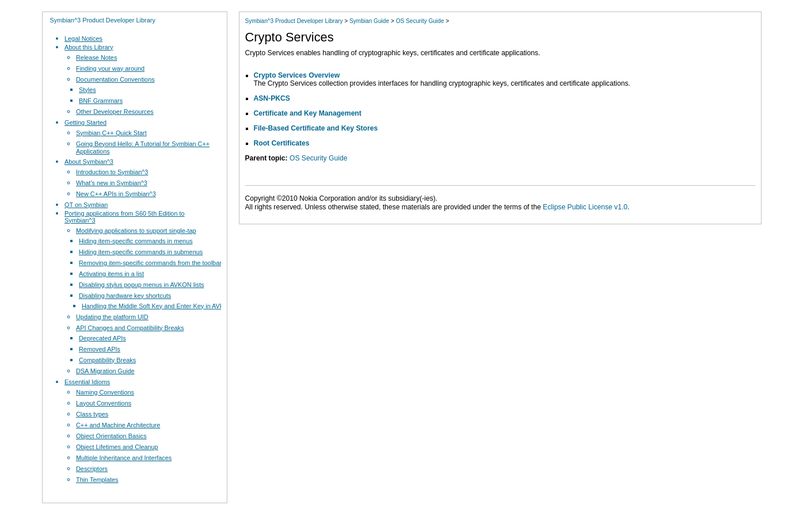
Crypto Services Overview (297, 75)
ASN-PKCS (272, 98)
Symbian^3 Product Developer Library (103, 20)
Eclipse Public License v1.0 (585, 207)
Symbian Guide (369, 21)
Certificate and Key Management (308, 113)
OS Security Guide (420, 21)
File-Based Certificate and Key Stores (316, 128)
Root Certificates (282, 143)
